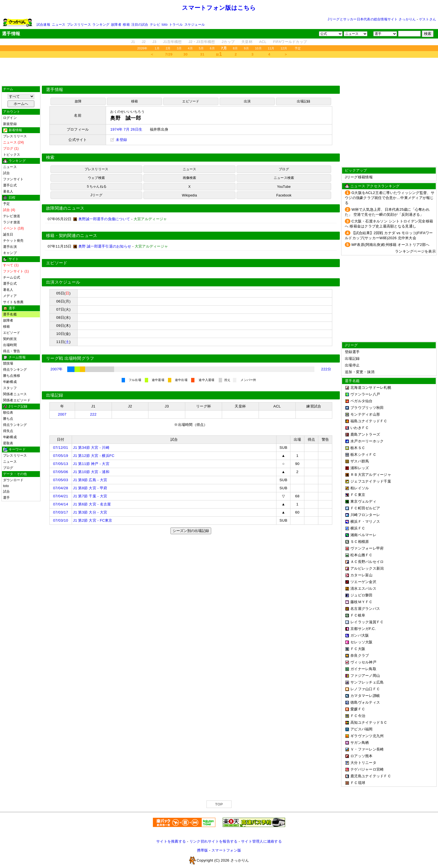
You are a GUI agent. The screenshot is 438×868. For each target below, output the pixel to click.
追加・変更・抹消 (360, 372)
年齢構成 (10, 382)
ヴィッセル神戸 (363, 662)
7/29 (169, 54)
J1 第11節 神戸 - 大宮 (91, 464)
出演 (247, 101)
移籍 (126, 25)
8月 (235, 48)
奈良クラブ (360, 655)
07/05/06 (61, 472)
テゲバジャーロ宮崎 (367, 769)
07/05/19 (61, 456)
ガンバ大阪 (360, 635)
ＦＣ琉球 (358, 783)
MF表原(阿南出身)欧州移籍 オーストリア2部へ (391, 245)
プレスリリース (79, 25)
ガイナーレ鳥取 (363, 669)
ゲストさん (428, 19)
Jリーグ (96, 195)
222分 (326, 369)
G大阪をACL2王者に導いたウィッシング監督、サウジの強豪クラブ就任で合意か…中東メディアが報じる (390, 198)
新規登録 (10, 124)
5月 (201, 48)
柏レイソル (360, 488)
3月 (179, 48)
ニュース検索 (284, 178)
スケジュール (195, 25)
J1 (133, 42)
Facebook (284, 195)
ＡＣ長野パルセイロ (367, 562)
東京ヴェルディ (363, 501)
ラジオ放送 (12, 222)
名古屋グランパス (365, 609)
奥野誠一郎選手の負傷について (104, 219)
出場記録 (304, 101)
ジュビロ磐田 (362, 595)
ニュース (59, 25)
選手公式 (10, 185)
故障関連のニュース (65, 208)
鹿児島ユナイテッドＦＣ (371, 776)
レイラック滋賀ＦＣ (367, 622)
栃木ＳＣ (358, 448)
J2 (144, 42)
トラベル (176, 25)
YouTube (284, 187)
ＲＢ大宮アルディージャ (371, 475)
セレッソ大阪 (362, 642)
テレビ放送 (12, 216)
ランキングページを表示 (415, 251)
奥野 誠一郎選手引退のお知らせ (105, 246)
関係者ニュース (15, 394)
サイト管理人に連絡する (261, 841)
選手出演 (10, 247)
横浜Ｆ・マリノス (365, 521)
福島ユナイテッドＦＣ (369, 421)
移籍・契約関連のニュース (72, 236)
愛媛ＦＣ (358, 709)
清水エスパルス (363, 588)
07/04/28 (61, 488)
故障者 (116, 25)
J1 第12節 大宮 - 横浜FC (94, 456)
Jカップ (228, 42)
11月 (271, 48)
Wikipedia (189, 195)
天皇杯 (247, 42)
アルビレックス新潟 (367, 568)
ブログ (8, 468)
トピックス (12, 155)
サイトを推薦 (13, 302)
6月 (212, 48)
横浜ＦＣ (358, 528)
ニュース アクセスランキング (375, 186)
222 (93, 414)
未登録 (119, 140)
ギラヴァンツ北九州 (367, 736)
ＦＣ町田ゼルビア (365, 508)
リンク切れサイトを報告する (213, 841)
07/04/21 (61, 496)
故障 (78, 101)
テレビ (155, 25)
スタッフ (10, 388)
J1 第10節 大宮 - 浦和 (91, 472)
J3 (154, 42)
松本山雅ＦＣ (362, 555)
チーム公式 (12, 277)
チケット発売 (13, 241)
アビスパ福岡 (362, 729)
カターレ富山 (362, 575)
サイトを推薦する (171, 841)
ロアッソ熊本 (362, 756)
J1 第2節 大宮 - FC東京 (93, 520)
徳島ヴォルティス (365, 702)
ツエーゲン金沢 (363, 582)
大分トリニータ (363, 763)
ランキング (101, 25)
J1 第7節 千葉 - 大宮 (90, 496)
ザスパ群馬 (360, 461)
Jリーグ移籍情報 (359, 177)
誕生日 (8, 234)
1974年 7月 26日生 (126, 129)
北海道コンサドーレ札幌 (371, 388)
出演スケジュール (63, 282)
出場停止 (352, 365)
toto (165, 25)
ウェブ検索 (96, 178)
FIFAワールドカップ (290, 42)
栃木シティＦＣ (363, 455)
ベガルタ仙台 (362, 401)
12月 (284, 48)
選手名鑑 (10, 314)
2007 (62, 414)
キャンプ (10, 253)
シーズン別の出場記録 (191, 531)
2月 (168, 48)
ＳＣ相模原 (360, 542)
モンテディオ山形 (365, 414)
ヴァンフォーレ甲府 (367, 548)
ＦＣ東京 (358, 495)
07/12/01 (61, 448)
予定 (298, 48)
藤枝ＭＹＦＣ (362, 602)
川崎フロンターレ (365, 515)
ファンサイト (13, 179)
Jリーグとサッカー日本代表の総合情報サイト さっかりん (372, 19)
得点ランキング (15, 370)
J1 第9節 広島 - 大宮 (90, 480)
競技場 (8, 363)
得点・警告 (12, 351)
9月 (246, 48)
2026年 (142, 48)
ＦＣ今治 (358, 716)
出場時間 (10, 345)
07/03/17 (61, 512)
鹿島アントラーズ (365, 434)
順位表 (8, 413)
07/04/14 (61, 504)
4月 (190, 48)
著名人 (8, 191)
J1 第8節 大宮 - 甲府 (90, 488)
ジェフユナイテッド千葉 (371, 481)
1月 (157, 48)
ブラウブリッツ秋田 (367, 408)
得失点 (8, 431)
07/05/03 (61, 480)
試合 (6, 173)
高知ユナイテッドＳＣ (369, 722)
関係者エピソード (17, 400)
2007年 (57, 369)
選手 (6, 498)
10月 (258, 48)
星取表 (8, 443)
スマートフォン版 (226, 850)
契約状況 (10, 339)
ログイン (10, 118)
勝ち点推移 (12, 376)
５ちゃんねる (96, 186)
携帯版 (203, 850)
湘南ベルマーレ (363, 535)
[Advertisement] (219, 72)
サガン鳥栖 (360, 743)
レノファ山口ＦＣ (365, 689)
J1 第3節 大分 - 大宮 (90, 512)
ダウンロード (13, 480)
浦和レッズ (360, 468)
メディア (10, 296)
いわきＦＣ (360, 428)
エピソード (12, 333)
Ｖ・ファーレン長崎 (367, 749)
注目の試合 (140, 25)
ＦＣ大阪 (358, 649)
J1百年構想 (172, 42)
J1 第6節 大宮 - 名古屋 (92, 504)
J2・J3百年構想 (202, 42)
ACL (263, 42)
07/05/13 (61, 464)
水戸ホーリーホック (367, 441)
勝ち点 (8, 419)
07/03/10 (61, 520)
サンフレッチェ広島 (367, 682)
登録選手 (352, 352)
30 (186, 54)
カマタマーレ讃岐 (365, 696)
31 (202, 54)
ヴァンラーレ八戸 (365, 394)
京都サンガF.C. (363, 629)
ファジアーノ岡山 (365, 676)
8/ (219, 54)
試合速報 (43, 25)
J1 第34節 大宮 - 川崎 (91, 448)
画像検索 (190, 178)
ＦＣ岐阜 (358, 615)
